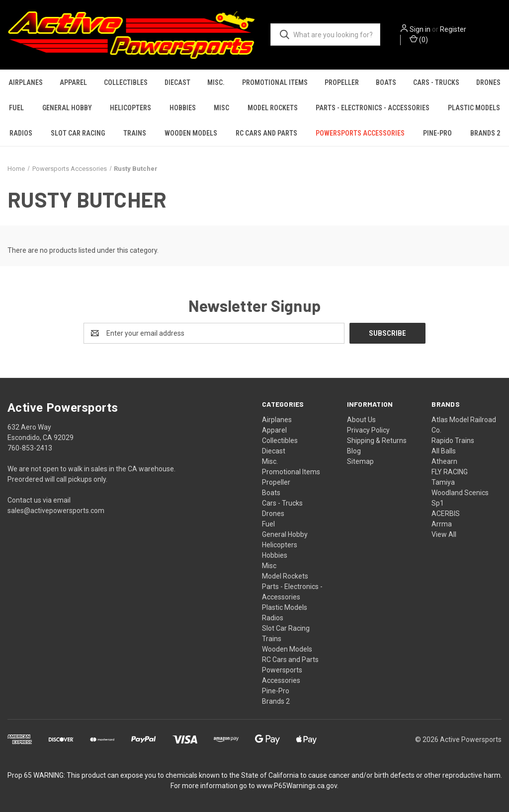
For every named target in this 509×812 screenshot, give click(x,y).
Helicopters (130, 108)
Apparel (73, 82)
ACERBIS (446, 514)
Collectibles (126, 82)
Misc (221, 108)
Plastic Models (474, 108)
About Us (361, 420)
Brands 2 (485, 133)
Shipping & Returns (377, 441)
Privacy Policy (368, 430)
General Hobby (67, 108)
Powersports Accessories (360, 133)
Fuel (16, 108)
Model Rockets (273, 108)
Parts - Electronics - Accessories (373, 108)
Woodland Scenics (460, 493)
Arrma (442, 524)
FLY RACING (450, 472)
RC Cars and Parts (266, 133)
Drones (488, 82)
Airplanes (26, 82)
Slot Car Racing (78, 133)
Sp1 (438, 503)
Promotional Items (275, 82)
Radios (21, 133)
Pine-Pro (437, 133)
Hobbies (183, 108)
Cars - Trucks (436, 82)
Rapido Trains (453, 441)
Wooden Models (191, 133)
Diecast (177, 82)
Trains (135, 133)
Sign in (420, 29)
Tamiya (443, 482)
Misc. (216, 82)
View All (444, 534)
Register (453, 29)
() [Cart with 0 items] (419, 39)
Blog (354, 451)
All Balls (444, 451)
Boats (386, 82)
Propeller (342, 82)
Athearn (444, 461)
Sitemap (360, 461)
